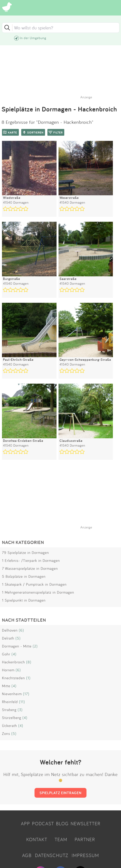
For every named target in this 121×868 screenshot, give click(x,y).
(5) (18, 638)
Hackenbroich (13, 662)
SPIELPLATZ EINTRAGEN (60, 793)
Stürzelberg (12, 718)
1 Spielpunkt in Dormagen (24, 600)
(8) (29, 662)
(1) (28, 678)
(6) (21, 630)
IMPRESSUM (85, 855)
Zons (6, 733)
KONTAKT (37, 839)
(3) (20, 710)
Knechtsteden (13, 678)
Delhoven (10, 630)
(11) (22, 702)
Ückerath (10, 726)
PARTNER (85, 839)
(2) (35, 646)
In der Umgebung (33, 38)
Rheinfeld (10, 702)
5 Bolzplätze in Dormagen (24, 576)
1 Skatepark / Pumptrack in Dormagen (34, 584)
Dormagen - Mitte (17, 646)
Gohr (6, 654)
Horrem (8, 670)
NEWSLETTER (85, 823)
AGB (27, 855)
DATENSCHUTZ (52, 855)
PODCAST (43, 823)
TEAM (61, 839)
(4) (14, 654)
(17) (26, 694)
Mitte (6, 686)
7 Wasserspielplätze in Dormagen (30, 568)
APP (25, 823)
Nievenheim (12, 694)
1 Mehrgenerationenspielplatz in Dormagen (38, 592)
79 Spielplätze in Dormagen (25, 553)
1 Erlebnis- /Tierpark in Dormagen (31, 560)
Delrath (8, 638)
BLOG (62, 823)
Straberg (9, 710)
